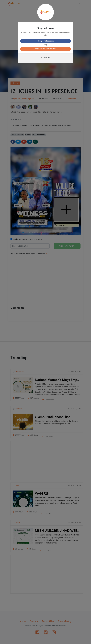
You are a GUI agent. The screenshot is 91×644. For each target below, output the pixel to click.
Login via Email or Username (46, 49)
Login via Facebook (46, 41)
